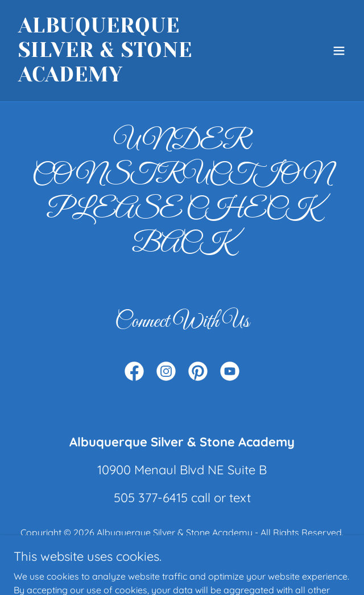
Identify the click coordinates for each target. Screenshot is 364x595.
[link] (131, 78)
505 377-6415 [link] (151, 498)
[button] (339, 51)
